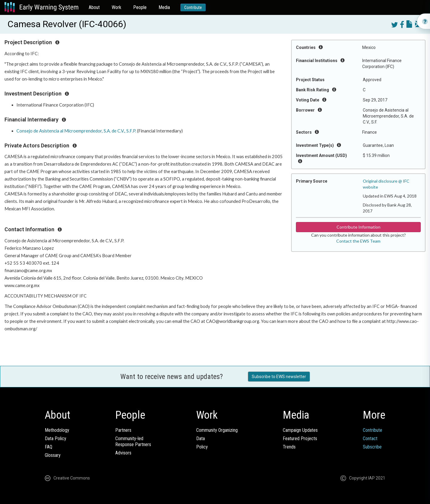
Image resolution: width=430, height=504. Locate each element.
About (94, 7)
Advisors (123, 453)
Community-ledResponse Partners (133, 441)
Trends (289, 447)
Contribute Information (358, 227)
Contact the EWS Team (358, 241)
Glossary (53, 455)
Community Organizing (217, 430)
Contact (370, 439)
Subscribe (372, 447)
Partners (123, 430)
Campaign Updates (300, 430)
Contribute (193, 7)
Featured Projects (300, 439)
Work (116, 7)
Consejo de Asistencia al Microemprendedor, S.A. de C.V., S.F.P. (76, 131)
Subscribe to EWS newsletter (279, 377)
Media (164, 7)
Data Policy (56, 439)
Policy (202, 447)
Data (201, 439)
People (140, 7)
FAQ (49, 447)
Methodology (57, 430)
